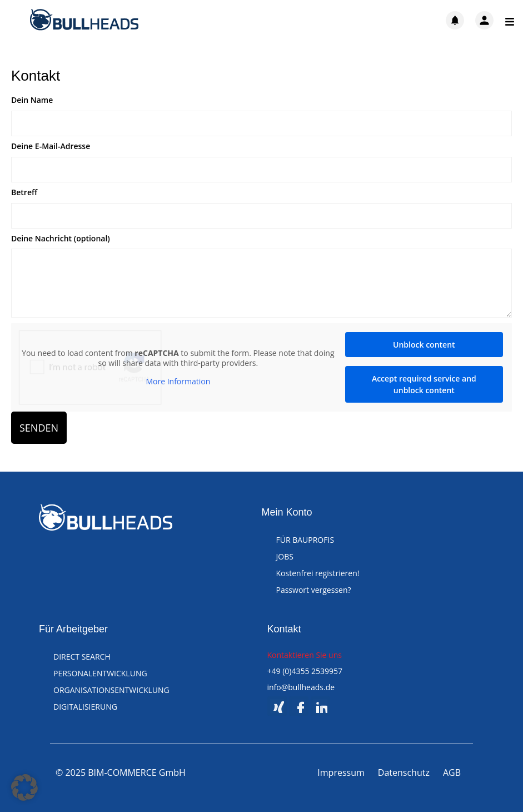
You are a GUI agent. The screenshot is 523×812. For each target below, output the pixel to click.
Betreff (24, 193)
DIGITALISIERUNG (85, 707)
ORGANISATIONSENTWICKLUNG (111, 690)
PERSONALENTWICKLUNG (100, 673)
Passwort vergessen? (314, 590)
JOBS (285, 556)
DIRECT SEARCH (82, 657)
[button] (24, 788)
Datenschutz (404, 773)
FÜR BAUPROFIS (305, 540)
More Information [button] (178, 382)
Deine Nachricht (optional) (61, 239)
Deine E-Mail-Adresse (51, 147)
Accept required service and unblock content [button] (424, 384)
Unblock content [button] (424, 345)
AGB (452, 773)
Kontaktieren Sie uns (305, 655)
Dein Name (32, 100)
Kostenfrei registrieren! (318, 573)
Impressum (341, 773)
